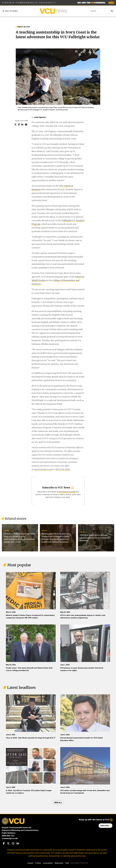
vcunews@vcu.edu (10, 838)
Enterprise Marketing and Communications (20, 830)
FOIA (67, 863)
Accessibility (48, 863)
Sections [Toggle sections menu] (10, 11)
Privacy (38, 863)
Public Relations (9, 833)
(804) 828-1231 (8, 836)
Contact (30, 863)
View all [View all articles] (58, 803)
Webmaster (59, 863)
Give (111, 3)
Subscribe (105, 826)
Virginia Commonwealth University (29, 3)
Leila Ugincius (40, 117)
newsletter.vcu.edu (67, 492)
